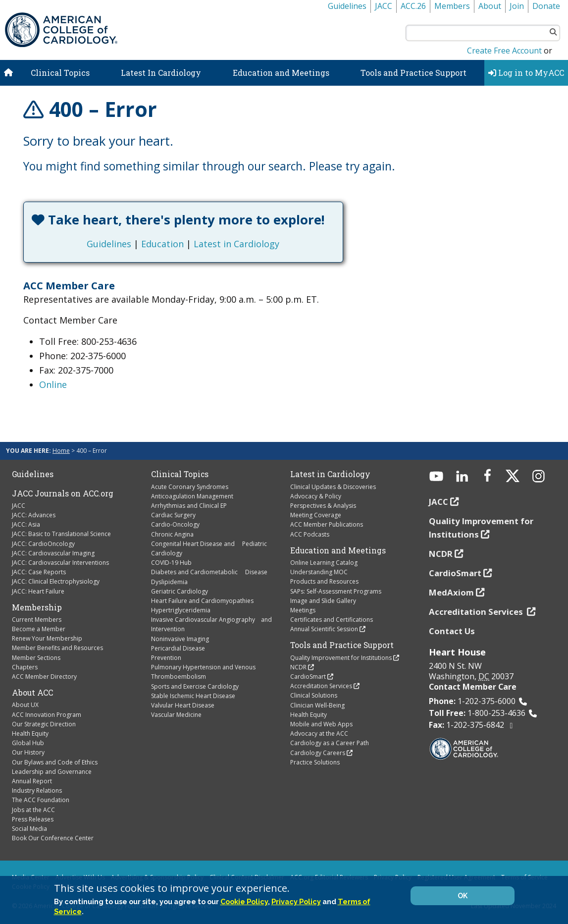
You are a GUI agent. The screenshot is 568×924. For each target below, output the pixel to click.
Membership (37, 607)
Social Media (29, 829)
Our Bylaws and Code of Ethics (55, 762)
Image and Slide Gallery (323, 601)
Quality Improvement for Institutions (341, 658)
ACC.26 (413, 6)
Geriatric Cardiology (180, 591)
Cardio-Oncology (175, 524)
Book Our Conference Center (53, 838)
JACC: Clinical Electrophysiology (56, 581)
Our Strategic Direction (44, 724)
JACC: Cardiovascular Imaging (53, 553)
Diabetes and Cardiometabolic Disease (209, 572)
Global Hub (28, 743)
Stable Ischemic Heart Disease (193, 696)
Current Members (37, 620)
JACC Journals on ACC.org (63, 493)
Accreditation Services (321, 686)
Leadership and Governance (52, 772)
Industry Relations (37, 790)
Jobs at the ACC (33, 810)
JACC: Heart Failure (38, 591)
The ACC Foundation (41, 800)
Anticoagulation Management (192, 496)
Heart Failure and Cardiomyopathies (202, 601)
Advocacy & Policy (316, 496)
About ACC (32, 693)
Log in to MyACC (526, 73)
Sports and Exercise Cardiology (195, 686)
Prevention (166, 658)
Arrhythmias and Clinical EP (189, 506)
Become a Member (39, 629)
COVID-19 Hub (171, 563)
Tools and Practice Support (413, 73)
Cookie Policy (244, 901)
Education (162, 244)
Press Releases (33, 819)
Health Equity (30, 734)
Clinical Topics (60, 73)
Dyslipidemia (169, 582)
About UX (25, 705)
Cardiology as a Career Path (330, 743)
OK (463, 896)
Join (517, 6)
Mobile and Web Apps (321, 724)
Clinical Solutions (314, 695)
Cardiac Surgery (173, 515)
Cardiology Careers (318, 753)
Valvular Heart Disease (183, 705)
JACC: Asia (26, 524)
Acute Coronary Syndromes (190, 487)
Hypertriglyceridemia (181, 610)
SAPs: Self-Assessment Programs (336, 591)
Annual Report (32, 781)
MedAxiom (451, 592)
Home (61, 451)
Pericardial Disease (178, 648)
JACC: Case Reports (39, 572)
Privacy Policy (296, 901)
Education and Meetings (281, 73)
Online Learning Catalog (324, 563)
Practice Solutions (315, 762)
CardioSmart (308, 677)
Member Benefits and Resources (57, 648)
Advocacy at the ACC (319, 734)
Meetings (303, 610)
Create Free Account (504, 51)
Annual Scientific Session (324, 629)
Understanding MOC (319, 572)
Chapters (25, 667)
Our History (28, 752)
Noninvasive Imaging (180, 639)
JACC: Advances (34, 515)
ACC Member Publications (327, 524)
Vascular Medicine (176, 715)
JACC (384, 6)
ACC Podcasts (310, 534)
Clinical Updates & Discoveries (333, 487)
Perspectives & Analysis (323, 506)
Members (452, 6)
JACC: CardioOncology (43, 544)
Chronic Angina (172, 534)
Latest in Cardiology (236, 244)
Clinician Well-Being (317, 705)
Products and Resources (324, 581)
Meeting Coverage (316, 515)
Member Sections (36, 658)
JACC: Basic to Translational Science (61, 534)
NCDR (298, 667)
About (490, 6)
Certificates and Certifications (332, 620)
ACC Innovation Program (47, 715)
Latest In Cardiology (161, 73)
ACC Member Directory (44, 677)
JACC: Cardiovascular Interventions (60, 563)
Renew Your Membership (47, 638)
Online (53, 384)
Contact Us (452, 631)
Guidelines (347, 6)
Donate (546, 6)
